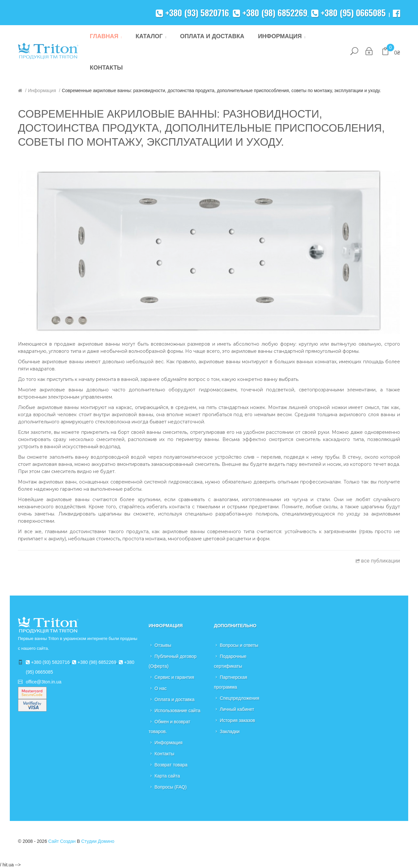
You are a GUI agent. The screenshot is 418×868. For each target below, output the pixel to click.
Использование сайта (177, 711)
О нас (161, 688)
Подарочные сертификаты (230, 661)
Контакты (164, 754)
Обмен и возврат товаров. (169, 727)
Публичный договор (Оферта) (173, 661)
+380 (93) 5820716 (192, 13)
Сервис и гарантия (174, 677)
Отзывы (163, 645)
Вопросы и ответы (239, 645)
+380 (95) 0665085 (348, 13)
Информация (42, 90)
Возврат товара (171, 765)
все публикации (378, 561)
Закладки (230, 731)
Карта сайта (167, 776)
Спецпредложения (240, 698)
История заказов (237, 720)
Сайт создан (62, 841)
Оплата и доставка (174, 699)
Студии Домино (98, 841)
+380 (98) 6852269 (270, 13)
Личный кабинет (237, 709)
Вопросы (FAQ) (171, 787)
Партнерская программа (231, 682)
